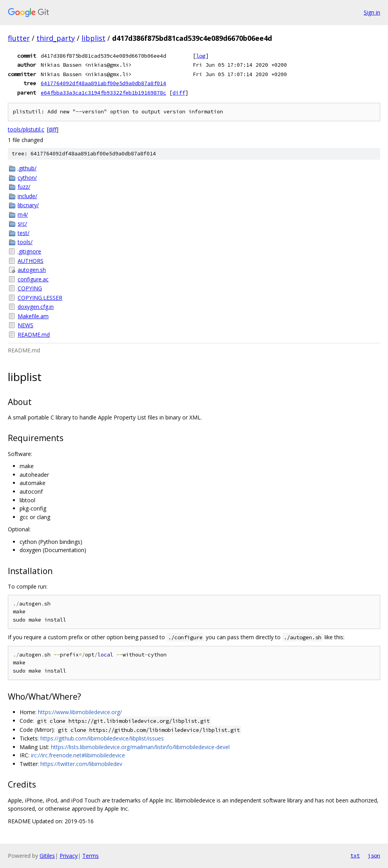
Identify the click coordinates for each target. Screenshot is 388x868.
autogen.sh (32, 270)
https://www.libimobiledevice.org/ (80, 712)
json (374, 855)
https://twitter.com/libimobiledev (81, 764)
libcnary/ (28, 205)
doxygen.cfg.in (36, 307)
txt (355, 855)
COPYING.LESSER (40, 298)
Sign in (372, 12)
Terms (91, 856)
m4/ (23, 214)
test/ (24, 233)
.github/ (27, 168)
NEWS (25, 325)
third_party (56, 38)
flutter (19, 38)
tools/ (25, 242)
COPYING (30, 288)
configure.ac (33, 279)
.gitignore (29, 251)
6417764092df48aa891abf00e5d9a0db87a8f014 (103, 83)
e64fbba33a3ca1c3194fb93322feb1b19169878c (103, 93)
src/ (22, 223)
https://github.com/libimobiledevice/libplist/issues (102, 738)
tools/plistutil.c (26, 129)
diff (179, 93)
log (201, 56)
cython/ (27, 178)
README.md (34, 335)
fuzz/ (24, 187)
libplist (93, 38)
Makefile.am (33, 316)
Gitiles (47, 856)
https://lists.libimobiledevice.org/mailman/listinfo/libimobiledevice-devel (140, 747)
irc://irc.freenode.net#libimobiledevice (78, 755)
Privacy (69, 856)
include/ (27, 196)
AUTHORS (31, 261)
